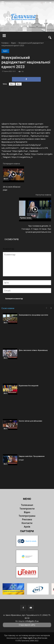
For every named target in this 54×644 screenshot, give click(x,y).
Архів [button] (27, 527)
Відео (5, 51)
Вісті (12, 84)
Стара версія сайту (27, 625)
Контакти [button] (27, 523)
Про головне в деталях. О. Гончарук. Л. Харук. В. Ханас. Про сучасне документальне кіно (36, 229)
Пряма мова (26, 218)
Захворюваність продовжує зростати (33, 315)
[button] (50, 37)
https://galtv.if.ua (30, 638)
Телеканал (27, 505)
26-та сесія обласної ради (12, 188)
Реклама (27, 519)
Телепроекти (27, 509)
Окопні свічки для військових (30, 421)
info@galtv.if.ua (32, 621)
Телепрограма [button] (27, 516)
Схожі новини (8, 308)
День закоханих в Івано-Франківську (33, 350)
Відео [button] (27, 512)
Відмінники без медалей (29, 386)
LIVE (40, 3)
